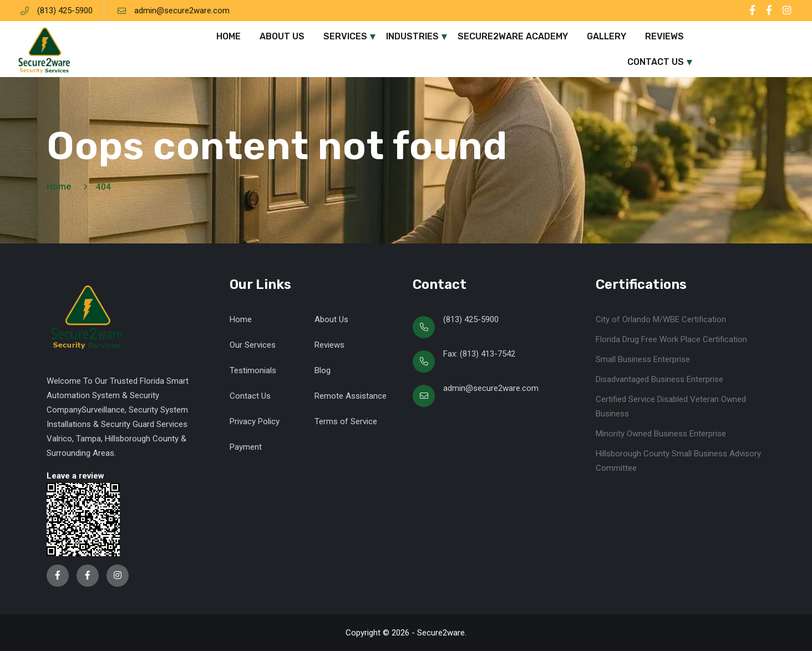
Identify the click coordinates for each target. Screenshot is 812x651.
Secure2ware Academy (513, 36)
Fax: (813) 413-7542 (479, 354)
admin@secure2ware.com (182, 11)
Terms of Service (346, 421)
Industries (412, 36)
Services (345, 36)
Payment (246, 447)
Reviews (664, 36)
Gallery (607, 36)
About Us (282, 36)
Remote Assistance (351, 396)
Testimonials (253, 370)
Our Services (253, 345)
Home (229, 36)
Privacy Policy (255, 421)
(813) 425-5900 (65, 11)
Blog (323, 370)
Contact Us (656, 62)
